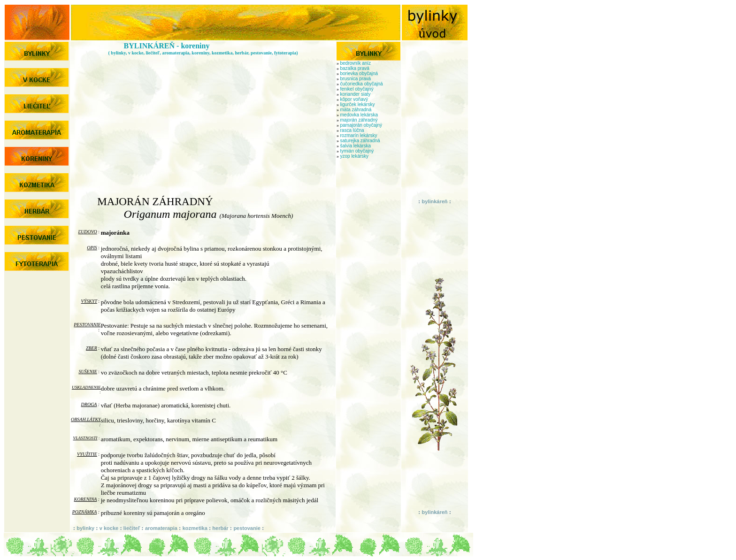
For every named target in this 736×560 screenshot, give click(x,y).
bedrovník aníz (356, 63)
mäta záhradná (356, 110)
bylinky (86, 528)
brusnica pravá (356, 79)
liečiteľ (132, 528)
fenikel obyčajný (357, 89)
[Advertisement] (203, 121)
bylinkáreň (434, 201)
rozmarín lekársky (359, 135)
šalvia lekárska (356, 146)
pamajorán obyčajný (361, 125)
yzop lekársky (355, 156)
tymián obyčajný (357, 151)
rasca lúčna (352, 130)
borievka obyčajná (359, 73)
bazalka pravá (355, 68)
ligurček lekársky (358, 104)
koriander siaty (356, 94)
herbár (220, 528)
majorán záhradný (359, 120)
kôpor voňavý (354, 99)
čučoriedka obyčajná (362, 84)
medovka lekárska (359, 115)
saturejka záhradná (360, 141)
